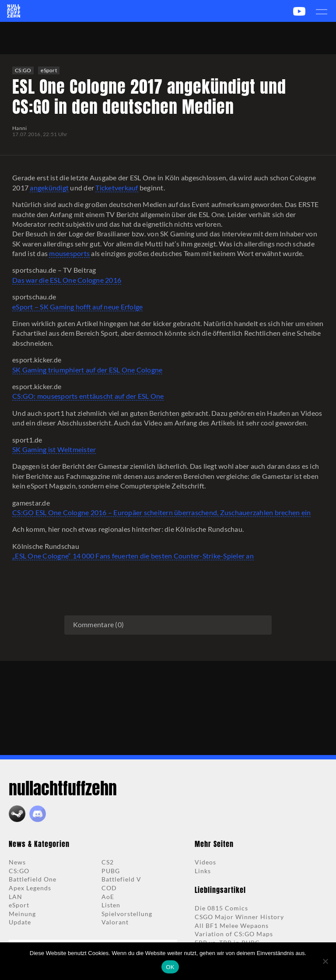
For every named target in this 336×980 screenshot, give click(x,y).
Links (203, 871)
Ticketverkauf (117, 188)
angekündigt (49, 188)
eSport (49, 70)
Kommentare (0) (99, 624)
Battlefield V (121, 879)
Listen (111, 905)
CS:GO (23, 70)
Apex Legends (30, 888)
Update (20, 922)
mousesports (69, 253)
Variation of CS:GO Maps (234, 934)
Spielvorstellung (127, 914)
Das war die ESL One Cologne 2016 (67, 280)
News (17, 862)
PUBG (111, 871)
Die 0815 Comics (221, 908)
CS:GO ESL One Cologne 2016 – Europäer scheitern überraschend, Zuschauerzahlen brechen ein (161, 512)
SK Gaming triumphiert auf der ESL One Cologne (87, 370)
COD (109, 888)
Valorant (115, 922)
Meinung (22, 914)
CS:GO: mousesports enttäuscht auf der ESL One (88, 396)
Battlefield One (33, 879)
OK (170, 967)
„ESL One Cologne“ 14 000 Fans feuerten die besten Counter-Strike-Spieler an (133, 556)
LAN (16, 897)
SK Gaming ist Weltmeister (54, 449)
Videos (205, 862)
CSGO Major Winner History (239, 917)
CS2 (108, 862)
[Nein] (325, 961)
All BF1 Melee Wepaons (232, 926)
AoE (108, 897)
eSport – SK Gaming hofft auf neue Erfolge (77, 307)
